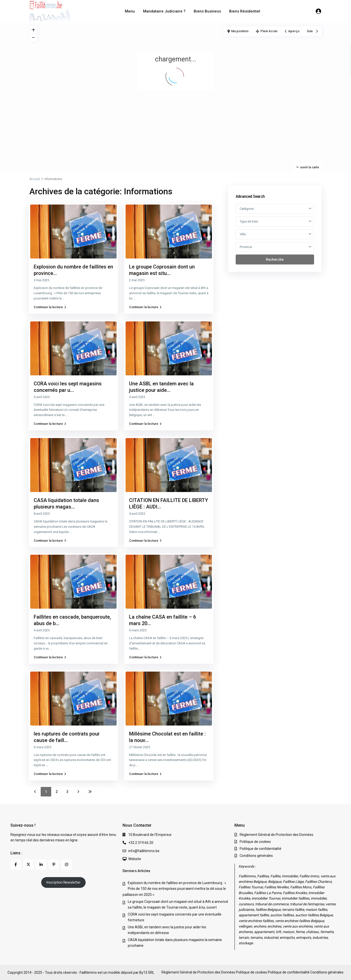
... (64, 298)
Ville (243, 234)
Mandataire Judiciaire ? (164, 11)
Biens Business (207, 11)
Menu (130, 11)
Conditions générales (256, 856)
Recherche (275, 259)
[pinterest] (54, 864)
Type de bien (249, 221)
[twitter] (28, 864)
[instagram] (67, 864)
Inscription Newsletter (64, 882)
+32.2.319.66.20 (141, 843)
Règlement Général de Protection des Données (276, 835)
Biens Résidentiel (245, 11)
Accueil (35, 179)
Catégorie (247, 209)
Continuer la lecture (50, 307)
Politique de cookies (255, 842)
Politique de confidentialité (261, 849)
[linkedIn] (41, 864)
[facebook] (16, 864)
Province (246, 247)
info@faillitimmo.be (144, 851)
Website (135, 859)
